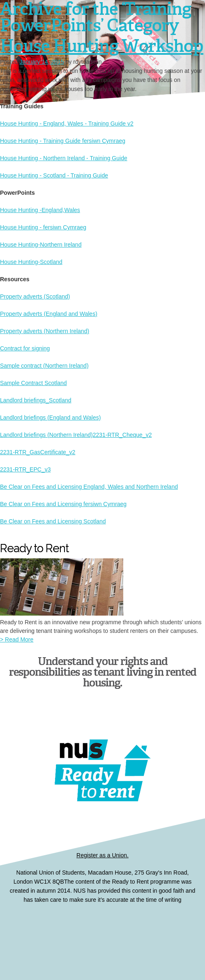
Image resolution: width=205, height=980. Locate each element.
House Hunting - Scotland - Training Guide (54, 175)
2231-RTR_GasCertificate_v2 (38, 452)
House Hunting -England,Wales (40, 210)
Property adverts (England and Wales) (49, 314)
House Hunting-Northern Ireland (41, 245)
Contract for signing (25, 348)
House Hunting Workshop (102, 45)
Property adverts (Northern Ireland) (45, 331)
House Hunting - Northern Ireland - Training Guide (64, 158)
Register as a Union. (102, 855)
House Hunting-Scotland (31, 262)
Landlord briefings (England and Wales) (50, 418)
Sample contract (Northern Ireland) (44, 366)
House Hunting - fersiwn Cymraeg (43, 227)
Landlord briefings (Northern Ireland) (46, 435)
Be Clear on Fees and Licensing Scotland (53, 521)
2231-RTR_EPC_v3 (25, 469)
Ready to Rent (103, 936)
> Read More (17, 639)
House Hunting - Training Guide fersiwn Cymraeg (63, 141)
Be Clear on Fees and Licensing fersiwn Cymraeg (63, 504)
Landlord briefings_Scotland (36, 400)
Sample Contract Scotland (33, 383)
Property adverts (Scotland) (35, 296)
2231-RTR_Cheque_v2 (122, 435)
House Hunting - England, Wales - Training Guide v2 (67, 124)
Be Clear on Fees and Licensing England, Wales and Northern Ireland (89, 487)
